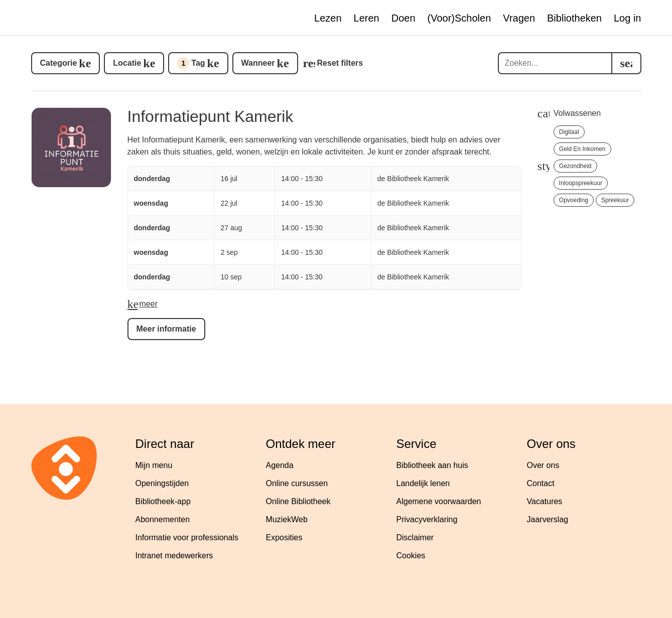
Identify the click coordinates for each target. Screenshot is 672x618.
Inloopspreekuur (581, 183)
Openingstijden (162, 483)
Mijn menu (154, 465)
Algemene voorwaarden (439, 501)
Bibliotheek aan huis (432, 465)
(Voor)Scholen (459, 18)
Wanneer (258, 63)
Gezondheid (575, 166)
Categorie (59, 63)
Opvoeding (574, 200)
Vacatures (545, 501)
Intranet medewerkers (174, 556)
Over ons (543, 465)
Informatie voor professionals (187, 537)
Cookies (411, 556)
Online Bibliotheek (298, 501)
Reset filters (340, 63)
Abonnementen (163, 519)
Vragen (519, 18)
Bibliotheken (574, 18)
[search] (626, 63)
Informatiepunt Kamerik (211, 116)
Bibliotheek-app (163, 501)
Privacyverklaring (427, 519)
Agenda (280, 465)
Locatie (127, 63)
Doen (404, 18)
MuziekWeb (287, 519)
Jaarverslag (548, 519)
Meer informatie (166, 329)
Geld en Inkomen (582, 149)
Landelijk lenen (423, 483)
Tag (191, 63)
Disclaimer (415, 537)
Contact (541, 483)
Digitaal (569, 132)
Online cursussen (297, 483)
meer (149, 304)
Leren (367, 18)
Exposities (284, 537)
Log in (628, 18)
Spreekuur (615, 200)
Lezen (328, 18)
